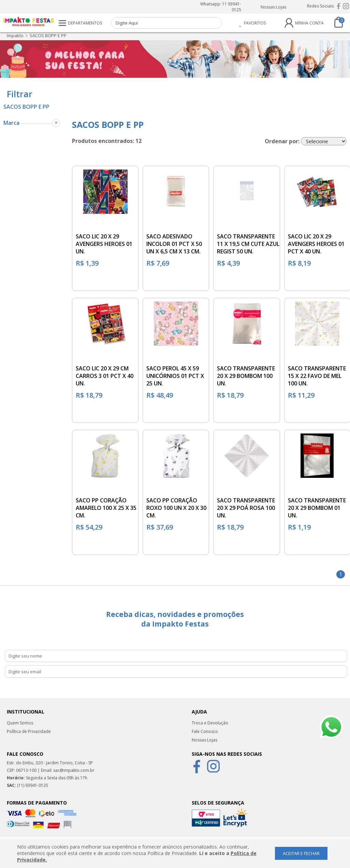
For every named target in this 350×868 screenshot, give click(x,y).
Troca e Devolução (210, 723)
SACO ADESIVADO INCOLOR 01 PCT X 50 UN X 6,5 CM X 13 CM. (174, 244)
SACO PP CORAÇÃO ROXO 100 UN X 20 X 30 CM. (176, 508)
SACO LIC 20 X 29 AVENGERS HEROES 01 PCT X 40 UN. (316, 244)
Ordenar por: (282, 141)
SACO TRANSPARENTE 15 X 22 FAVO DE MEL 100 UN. (317, 376)
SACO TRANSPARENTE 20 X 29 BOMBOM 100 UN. (246, 376)
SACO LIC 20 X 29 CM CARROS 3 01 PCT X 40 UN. (105, 376)
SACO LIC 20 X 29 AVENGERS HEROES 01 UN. (104, 244)
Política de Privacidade (29, 731)
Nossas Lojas (273, 7)
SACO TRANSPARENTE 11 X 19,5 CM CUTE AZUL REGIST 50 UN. (248, 244)
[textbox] (166, 23)
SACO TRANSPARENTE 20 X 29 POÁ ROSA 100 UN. (246, 508)
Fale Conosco (205, 731)
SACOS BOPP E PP (48, 35)
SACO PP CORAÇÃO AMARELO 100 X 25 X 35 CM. (106, 508)
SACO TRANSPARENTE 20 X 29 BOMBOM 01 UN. (317, 508)
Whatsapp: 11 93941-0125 (221, 7)
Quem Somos (20, 723)
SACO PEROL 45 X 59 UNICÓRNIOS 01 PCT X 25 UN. (175, 376)
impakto (15, 35)
